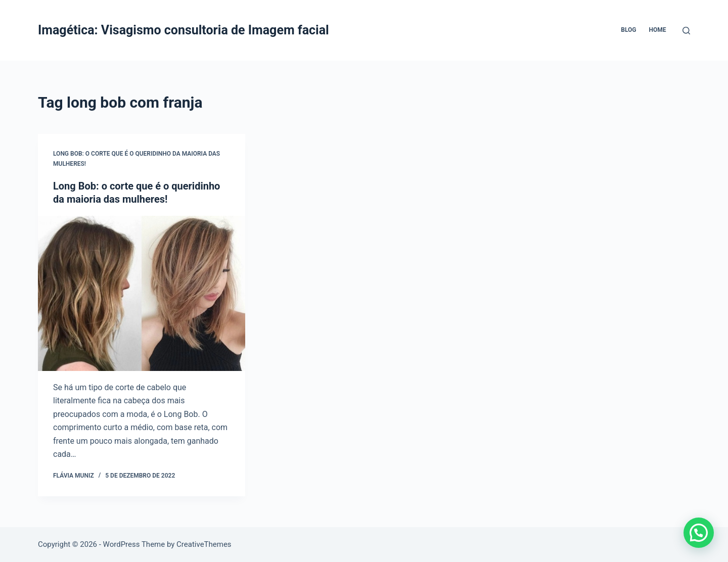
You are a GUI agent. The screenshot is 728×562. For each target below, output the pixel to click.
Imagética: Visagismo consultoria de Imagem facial (184, 30)
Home (657, 30)
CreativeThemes (204, 544)
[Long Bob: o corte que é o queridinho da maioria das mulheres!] (142, 294)
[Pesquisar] (686, 31)
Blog (628, 30)
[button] (699, 533)
